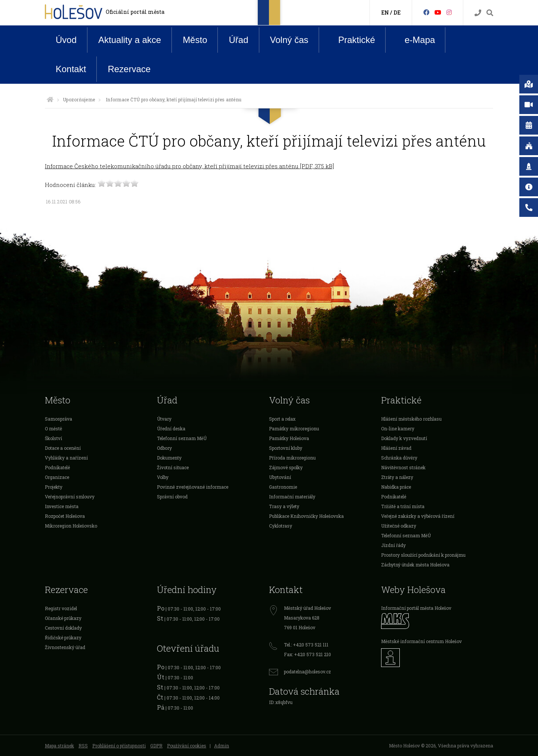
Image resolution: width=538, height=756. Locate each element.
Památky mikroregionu (294, 428)
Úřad (238, 40)
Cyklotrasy (281, 526)
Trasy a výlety (284, 506)
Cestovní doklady (63, 628)
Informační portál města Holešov (416, 608)
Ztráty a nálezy (397, 477)
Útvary (164, 419)
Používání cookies (187, 746)
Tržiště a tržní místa (403, 506)
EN (385, 13)
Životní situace (173, 467)
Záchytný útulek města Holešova (415, 565)
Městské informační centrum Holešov (421, 641)
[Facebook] (426, 12)
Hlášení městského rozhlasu (411, 419)
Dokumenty (169, 458)
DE (397, 13)
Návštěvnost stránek (403, 467)
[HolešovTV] (438, 12)
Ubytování (280, 477)
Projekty (54, 487)
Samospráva (58, 419)
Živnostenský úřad (65, 647)
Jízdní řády (393, 545)
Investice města (62, 506)
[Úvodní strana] (50, 99)
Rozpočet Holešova (65, 516)
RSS (83, 746)
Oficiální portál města (135, 12)
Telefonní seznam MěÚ (182, 438)
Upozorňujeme (79, 99)
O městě (53, 428)
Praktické (351, 40)
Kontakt (71, 69)
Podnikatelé (57, 467)
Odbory (164, 448)
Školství (53, 438)
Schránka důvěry (399, 458)
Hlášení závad (396, 448)
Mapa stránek (59, 746)
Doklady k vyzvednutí (404, 438)
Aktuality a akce (130, 40)
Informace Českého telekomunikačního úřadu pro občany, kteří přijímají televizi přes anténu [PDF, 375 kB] (189, 166)
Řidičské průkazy (63, 637)
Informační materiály (292, 497)
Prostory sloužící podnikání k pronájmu (423, 555)
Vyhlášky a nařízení (66, 458)
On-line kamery (398, 428)
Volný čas (289, 40)
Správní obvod (172, 497)
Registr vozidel (61, 608)
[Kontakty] (478, 13)
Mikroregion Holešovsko (71, 526)
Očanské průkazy (63, 618)
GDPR (156, 746)
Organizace (57, 477)
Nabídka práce (396, 487)
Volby (163, 477)
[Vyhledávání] (490, 13)
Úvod (66, 40)
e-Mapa (414, 40)
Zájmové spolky (286, 467)
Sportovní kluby (286, 448)
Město (195, 40)
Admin (222, 746)
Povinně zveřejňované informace (193, 487)
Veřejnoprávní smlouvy (70, 497)
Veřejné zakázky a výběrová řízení (418, 516)
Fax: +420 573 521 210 (307, 654)
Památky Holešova (289, 438)
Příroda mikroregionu (292, 458)
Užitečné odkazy (399, 526)
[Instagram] (449, 12)
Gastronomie (283, 487)
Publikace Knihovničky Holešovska (306, 516)
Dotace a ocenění (63, 448)
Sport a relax (282, 419)
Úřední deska (171, 428)
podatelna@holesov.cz (307, 672)
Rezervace (129, 69)
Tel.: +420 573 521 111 (306, 645)
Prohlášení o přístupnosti (119, 746)
